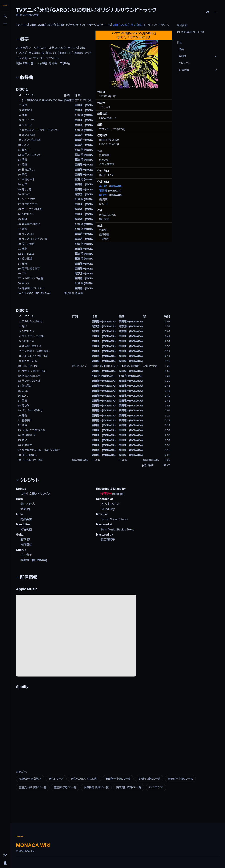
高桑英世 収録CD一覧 (129, 787)
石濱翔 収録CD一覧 (149, 779)
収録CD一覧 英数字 (30, 779)
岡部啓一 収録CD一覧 (180, 779)
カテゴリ (21, 772)
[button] (198, 49)
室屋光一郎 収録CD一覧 (33, 787)
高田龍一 (104, 186)
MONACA (116, 186)
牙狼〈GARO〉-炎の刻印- (128, 25)
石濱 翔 (103, 191)
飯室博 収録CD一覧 (65, 787)
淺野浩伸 (106, 494)
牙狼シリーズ (56, 779)
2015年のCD (156, 787)
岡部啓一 (104, 195)
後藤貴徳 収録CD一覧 (96, 787)
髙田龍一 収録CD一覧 (118, 779)
